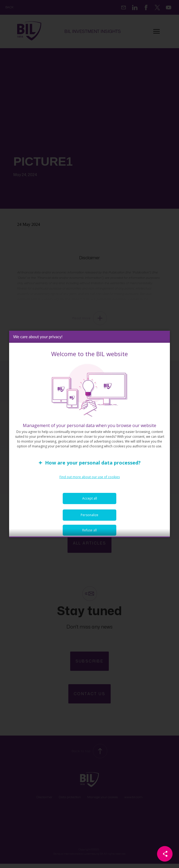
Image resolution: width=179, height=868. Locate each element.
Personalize (89, 517)
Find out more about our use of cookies (90, 479)
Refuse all (89, 532)
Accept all (90, 500)
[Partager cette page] (165, 854)
